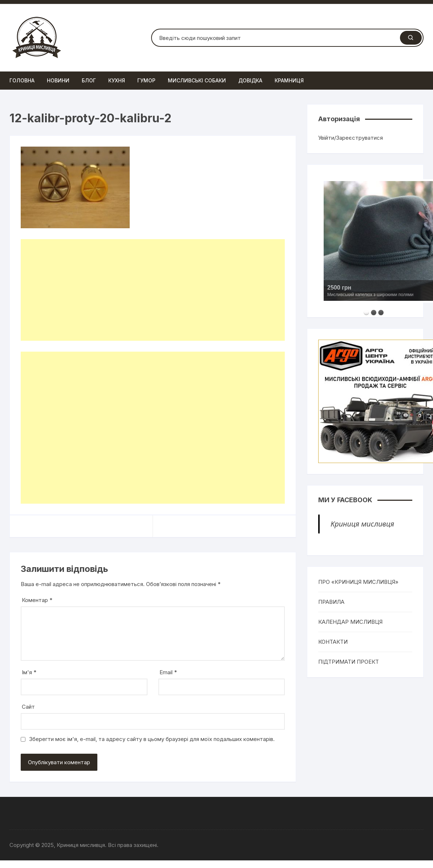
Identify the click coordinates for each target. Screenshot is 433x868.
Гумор (146, 80)
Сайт (28, 707)
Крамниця (289, 80)
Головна (22, 80)
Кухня (117, 80)
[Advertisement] (148, 290)
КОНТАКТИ (333, 642)
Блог (89, 80)
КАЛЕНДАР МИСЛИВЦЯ (350, 622)
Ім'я (29, 672)
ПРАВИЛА (331, 602)
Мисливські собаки (197, 80)
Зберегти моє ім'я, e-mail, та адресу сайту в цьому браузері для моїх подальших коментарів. (152, 739)
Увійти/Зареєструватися (351, 138)
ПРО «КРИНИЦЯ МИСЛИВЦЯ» (358, 582)
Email (168, 672)
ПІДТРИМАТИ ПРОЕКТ (349, 662)
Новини (58, 80)
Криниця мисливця (362, 524)
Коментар (37, 600)
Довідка (250, 80)
